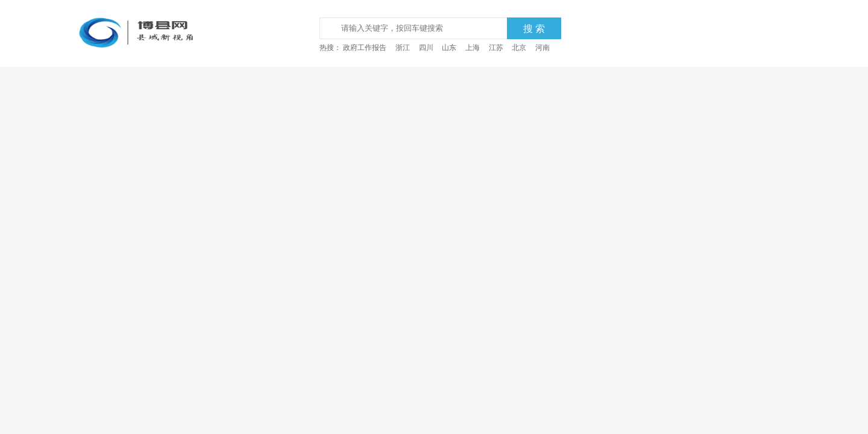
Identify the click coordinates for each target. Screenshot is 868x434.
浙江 (403, 48)
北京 (519, 48)
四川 (426, 48)
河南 (542, 48)
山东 (449, 48)
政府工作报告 (365, 48)
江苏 (496, 48)
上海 (473, 48)
